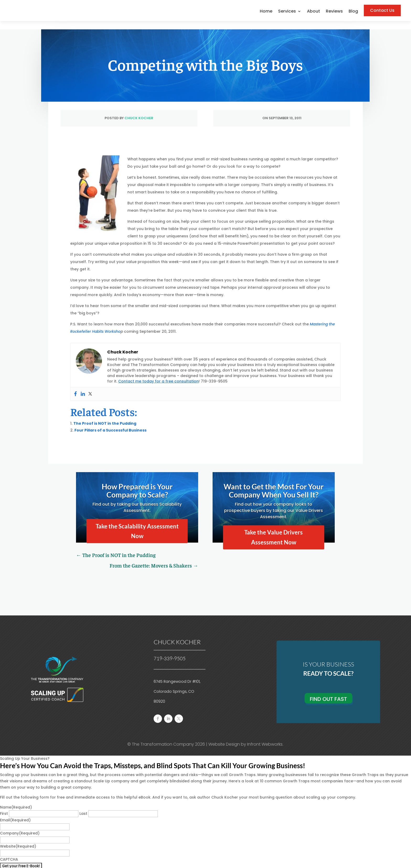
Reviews (334, 12)
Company (20, 825)
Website (18, 838)
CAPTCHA (9, 851)
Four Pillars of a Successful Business (110, 422)
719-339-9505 (170, 650)
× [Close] (3, 864)
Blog (353, 12)
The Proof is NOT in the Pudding (105, 415)
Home (266, 12)
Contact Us (382, 10)
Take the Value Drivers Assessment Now (274, 529)
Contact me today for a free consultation (158, 373)
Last (83, 805)
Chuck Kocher (139, 110)
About (313, 12)
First (4, 805)
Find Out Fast (328, 691)
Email (15, 812)
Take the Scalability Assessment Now (137, 523)
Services (287, 12)
